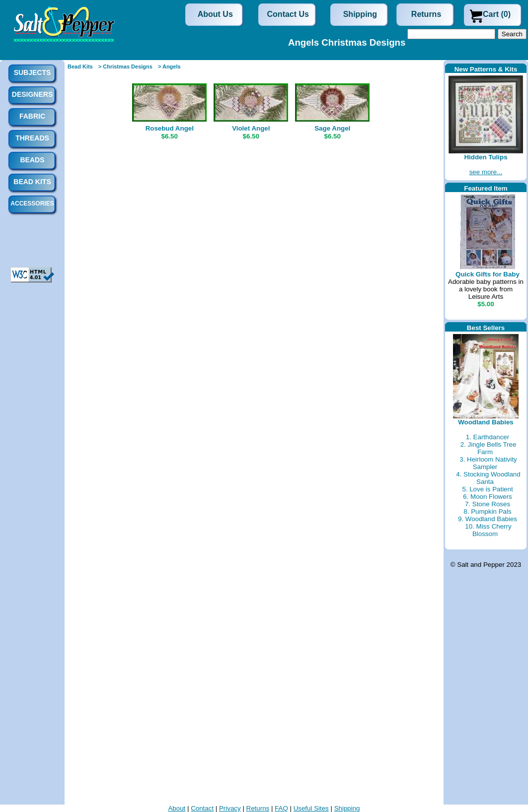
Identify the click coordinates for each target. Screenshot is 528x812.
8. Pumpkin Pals (487, 511)
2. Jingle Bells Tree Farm (489, 448)
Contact (202, 808)
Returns (426, 14)
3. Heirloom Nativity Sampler (488, 463)
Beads (32, 160)
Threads (32, 138)
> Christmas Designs (125, 67)
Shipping (360, 14)
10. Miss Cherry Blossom (488, 530)
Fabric (32, 116)
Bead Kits (80, 67)
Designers (32, 94)
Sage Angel (332, 128)
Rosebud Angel (170, 128)
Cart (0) (497, 14)
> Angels (169, 67)
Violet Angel (251, 128)
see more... (486, 172)
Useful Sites (311, 808)
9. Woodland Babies (488, 519)
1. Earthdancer (488, 437)
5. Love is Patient (487, 489)
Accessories (32, 203)
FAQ (281, 808)
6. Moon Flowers (488, 497)
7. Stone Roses (488, 504)
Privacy (230, 808)
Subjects (33, 72)
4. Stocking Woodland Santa (488, 478)
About (177, 808)
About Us (215, 14)
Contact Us (288, 14)
